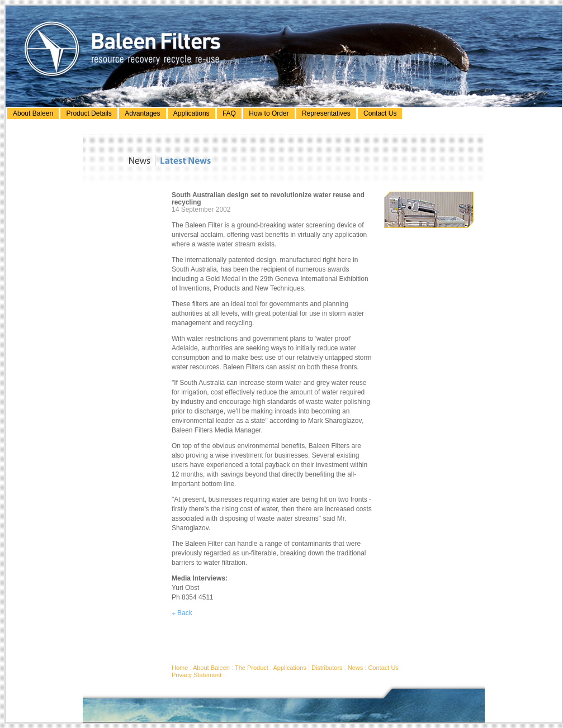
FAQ (229, 113)
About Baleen (33, 113)
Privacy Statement (197, 675)
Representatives (326, 113)
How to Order (269, 113)
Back (182, 613)
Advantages (142, 113)
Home (180, 668)
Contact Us (380, 113)
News (356, 668)
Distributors (327, 668)
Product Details (89, 113)
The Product (252, 668)
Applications (191, 113)
